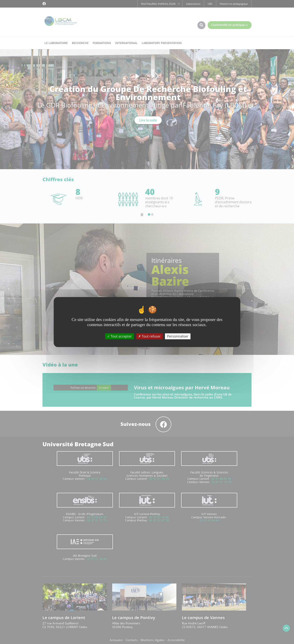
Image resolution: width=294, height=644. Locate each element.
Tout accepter (120, 336)
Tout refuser (149, 336)
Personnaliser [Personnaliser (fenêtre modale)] (178, 336)
